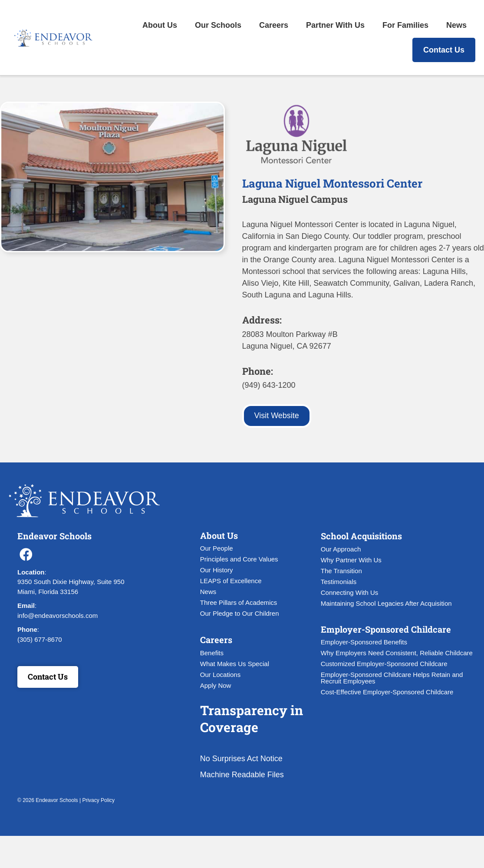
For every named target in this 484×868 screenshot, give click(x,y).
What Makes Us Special (235, 664)
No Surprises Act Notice (241, 759)
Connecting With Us (350, 592)
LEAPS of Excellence (231, 581)
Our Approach (341, 549)
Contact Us (444, 50)
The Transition (341, 571)
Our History (217, 570)
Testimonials (339, 582)
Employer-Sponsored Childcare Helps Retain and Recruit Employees (392, 678)
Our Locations (220, 675)
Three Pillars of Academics (239, 602)
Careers (274, 25)
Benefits (212, 653)
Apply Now (216, 685)
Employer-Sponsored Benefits (364, 642)
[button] (26, 554)
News (456, 25)
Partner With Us (335, 25)
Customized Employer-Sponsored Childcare (384, 664)
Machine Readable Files (242, 775)
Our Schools (218, 25)
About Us (160, 25)
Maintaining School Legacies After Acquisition (386, 603)
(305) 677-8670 (40, 639)
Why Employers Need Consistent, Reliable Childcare (397, 653)
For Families (405, 25)
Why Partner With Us (351, 560)
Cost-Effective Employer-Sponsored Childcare (387, 692)
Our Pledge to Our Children (240, 613)
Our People (217, 548)
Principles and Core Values (239, 559)
